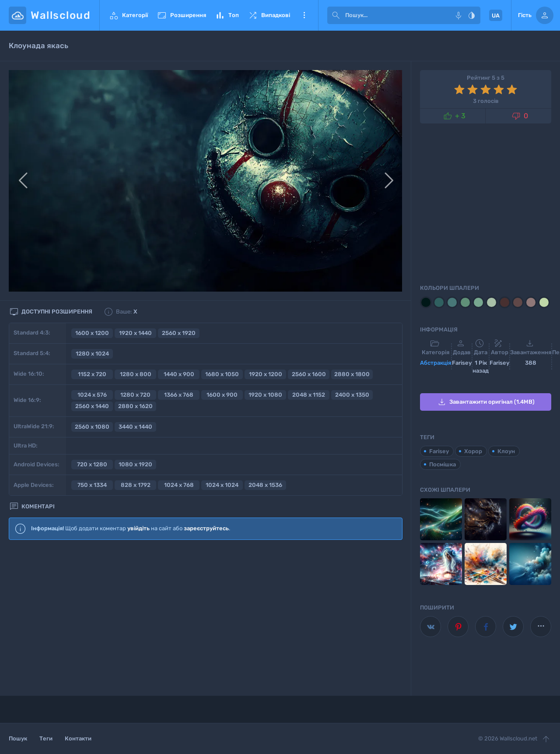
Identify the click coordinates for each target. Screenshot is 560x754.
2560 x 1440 (92, 406)
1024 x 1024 (222, 485)
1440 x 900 (179, 374)
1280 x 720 (135, 395)
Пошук (18, 738)
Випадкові (269, 15)
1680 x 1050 (222, 374)
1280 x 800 (136, 374)
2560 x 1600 (309, 374)
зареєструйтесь (206, 528)
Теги (46, 738)
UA (496, 16)
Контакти (78, 738)
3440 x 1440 (135, 427)
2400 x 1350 (352, 395)
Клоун (506, 451)
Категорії (128, 15)
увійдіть (138, 528)
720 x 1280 (92, 464)
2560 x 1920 (179, 333)
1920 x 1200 (266, 374)
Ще (304, 15)
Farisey (439, 451)
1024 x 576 (92, 395)
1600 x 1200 (92, 333)
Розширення (181, 15)
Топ (227, 15)
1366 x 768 (179, 395)
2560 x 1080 (92, 427)
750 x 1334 (92, 485)
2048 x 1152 (309, 395)
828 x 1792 (136, 485)
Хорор (473, 451)
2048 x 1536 (265, 485)
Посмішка (443, 464)
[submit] (336, 15)
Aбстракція (436, 363)
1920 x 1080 (265, 395)
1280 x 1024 (92, 354)
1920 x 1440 (135, 333)
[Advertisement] (206, 618)
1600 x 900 (222, 395)
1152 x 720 (92, 374)
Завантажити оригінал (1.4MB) (486, 402)
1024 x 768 (179, 485)
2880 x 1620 (135, 406)
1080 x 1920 (135, 464)
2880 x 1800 (352, 374)
